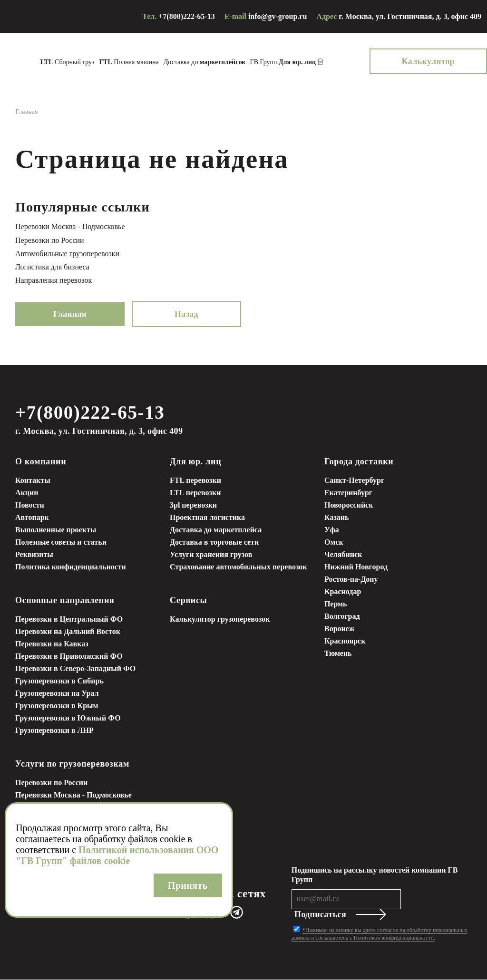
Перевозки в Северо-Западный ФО (75, 669)
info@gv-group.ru (278, 16)
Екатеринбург (348, 493)
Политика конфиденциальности (71, 567)
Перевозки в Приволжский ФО (69, 657)
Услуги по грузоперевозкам (72, 764)
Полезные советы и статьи (61, 543)
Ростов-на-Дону (351, 580)
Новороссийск (349, 505)
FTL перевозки (195, 481)
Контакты (33, 481)
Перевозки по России (50, 240)
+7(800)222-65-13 (186, 16)
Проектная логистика (207, 518)
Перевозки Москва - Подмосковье (70, 226)
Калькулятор (443, 61)
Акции (27, 493)
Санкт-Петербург (354, 481)
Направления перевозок (54, 280)
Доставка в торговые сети (214, 543)
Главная (70, 314)
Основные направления (65, 601)
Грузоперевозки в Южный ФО (68, 718)
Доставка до (219, 62)
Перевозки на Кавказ (52, 644)
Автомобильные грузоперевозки (67, 254)
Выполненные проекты (56, 530)
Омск (334, 543)
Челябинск (343, 555)
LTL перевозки (195, 493)
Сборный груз (82, 62)
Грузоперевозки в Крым (57, 706)
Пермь (336, 604)
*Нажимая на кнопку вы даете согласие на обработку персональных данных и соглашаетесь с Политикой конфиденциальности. (380, 934)
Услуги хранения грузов (211, 555)
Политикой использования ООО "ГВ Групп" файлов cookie (117, 855)
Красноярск (345, 641)
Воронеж (340, 629)
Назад (186, 314)
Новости (30, 505)
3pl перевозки (193, 505)
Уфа (332, 530)
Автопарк (32, 518)
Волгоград (342, 617)
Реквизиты (34, 555)
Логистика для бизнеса (52, 267)
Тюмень (338, 654)
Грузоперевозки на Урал (57, 694)
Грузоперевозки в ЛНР (54, 731)
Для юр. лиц (195, 462)
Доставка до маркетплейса (216, 530)
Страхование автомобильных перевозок (239, 567)
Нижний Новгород (356, 567)
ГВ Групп (298, 62)
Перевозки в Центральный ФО (69, 620)
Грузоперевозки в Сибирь (59, 681)
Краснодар (343, 592)
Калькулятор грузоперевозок (220, 620)
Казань (337, 518)
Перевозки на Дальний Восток (68, 632)
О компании (41, 462)
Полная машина (144, 62)
